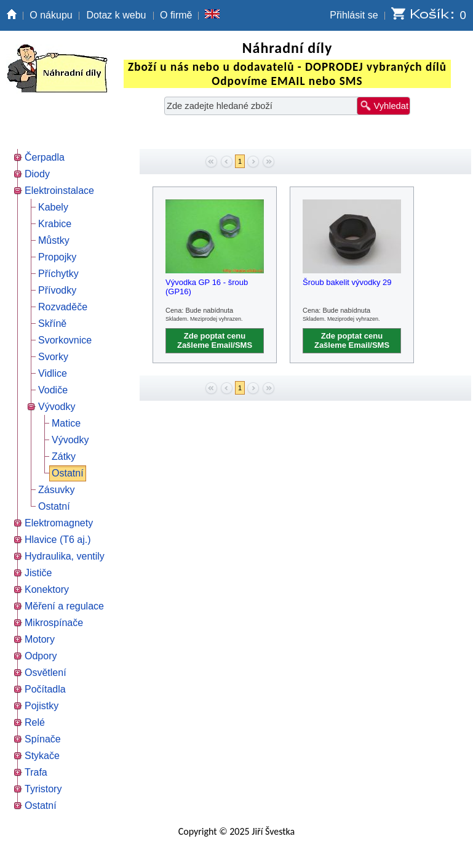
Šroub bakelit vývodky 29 (347, 282)
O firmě (176, 15)
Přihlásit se (354, 15)
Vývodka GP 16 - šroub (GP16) (207, 287)
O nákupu (51, 15)
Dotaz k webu (117, 15)
